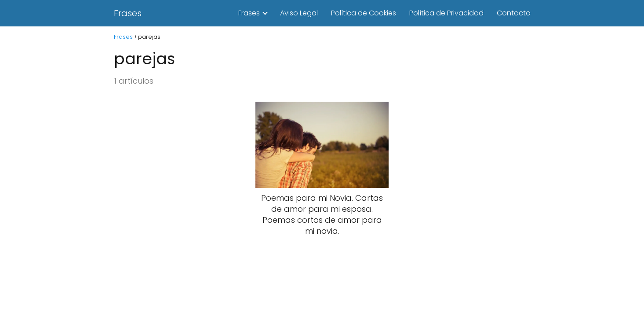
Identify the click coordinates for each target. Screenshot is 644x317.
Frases (128, 13)
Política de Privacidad (446, 13)
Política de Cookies (364, 13)
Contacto (514, 13)
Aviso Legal (299, 13)
